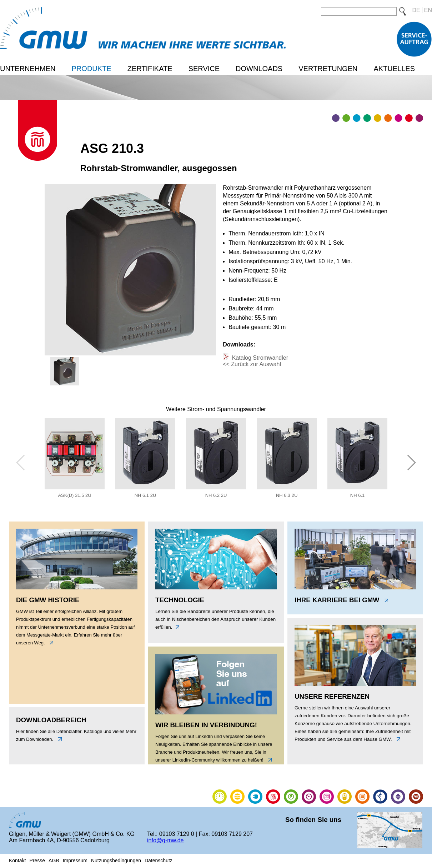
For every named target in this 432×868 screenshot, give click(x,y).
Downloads (259, 69)
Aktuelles (394, 69)
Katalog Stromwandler (259, 358)
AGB (54, 860)
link (268, 760)
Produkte (92, 69)
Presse (37, 860)
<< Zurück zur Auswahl (252, 364)
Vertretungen (328, 69)
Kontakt (17, 860)
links (50, 643)
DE (416, 10)
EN (428, 10)
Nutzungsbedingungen (116, 860)
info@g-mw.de (165, 840)
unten (58, 739)
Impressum (75, 860)
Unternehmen (28, 69)
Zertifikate (150, 69)
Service (204, 69)
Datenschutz (159, 860)
